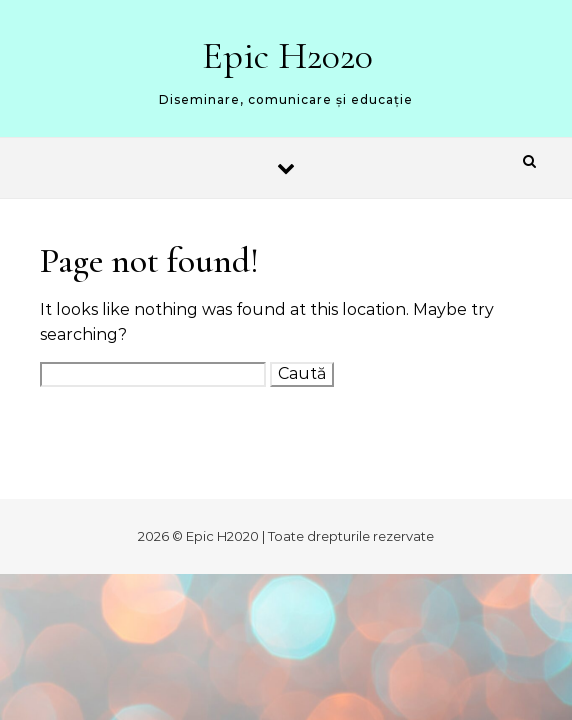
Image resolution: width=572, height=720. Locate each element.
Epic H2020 (287, 56)
